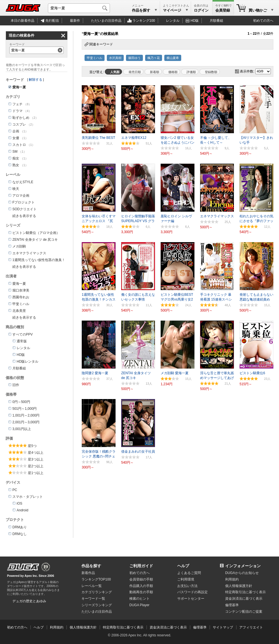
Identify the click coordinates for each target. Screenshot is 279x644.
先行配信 (52, 21)
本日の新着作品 (23, 21)
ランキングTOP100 (96, 579)
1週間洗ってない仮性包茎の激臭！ (39, 260)
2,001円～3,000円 (26, 422)
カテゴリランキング (97, 592)
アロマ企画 (21, 196)
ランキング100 (144, 21)
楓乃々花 (154, 58)
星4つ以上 (36, 453)
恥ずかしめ (21, 118)
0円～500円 (21, 402)
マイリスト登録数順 (210, 72)
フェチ (17, 104)
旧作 (16, 385)
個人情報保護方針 (239, 586)
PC (15, 490)
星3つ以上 (36, 459)
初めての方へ (263, 21)
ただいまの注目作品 (97, 612)
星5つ (32, 446)
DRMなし (20, 534)
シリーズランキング (97, 605)
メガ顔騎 (19, 246)
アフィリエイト (251, 627)
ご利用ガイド (141, 566)
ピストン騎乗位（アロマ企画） (36, 233)
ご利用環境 (186, 579)
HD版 (195, 21)
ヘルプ (183, 566)
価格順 (173, 72)
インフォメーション (243, 566)
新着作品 (88, 573)
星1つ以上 (36, 473)
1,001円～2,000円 (26, 415)
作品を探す (91, 566)
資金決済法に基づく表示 (168, 627)
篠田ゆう (134, 58)
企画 (16, 131)
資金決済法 (244, 599)
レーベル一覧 (92, 586)
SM (15, 152)
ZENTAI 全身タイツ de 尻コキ (35, 240)
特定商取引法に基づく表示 (123, 627)
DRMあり (20, 527)
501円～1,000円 (25, 409)
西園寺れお (21, 297)
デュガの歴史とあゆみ (29, 601)
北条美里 (19, 311)
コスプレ (19, 124)
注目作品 (106, 21)
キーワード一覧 (93, 599)
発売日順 (135, 72)
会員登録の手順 (141, 579)
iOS (19, 503)
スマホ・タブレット (28, 497)
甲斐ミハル (95, 58)
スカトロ (19, 145)
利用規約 (232, 579)
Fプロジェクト (24, 202)
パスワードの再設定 (192, 592)
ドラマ (17, 111)
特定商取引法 (245, 592)
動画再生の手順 (141, 592)
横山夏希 (173, 58)
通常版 (22, 341)
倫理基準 (232, 605)
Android (22, 510)
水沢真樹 (115, 58)
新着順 (155, 72)
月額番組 (216, 21)
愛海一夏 (19, 284)
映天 (16, 189)
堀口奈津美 (21, 290)
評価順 (191, 72)
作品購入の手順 (141, 586)
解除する (36, 80)
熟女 (16, 165)
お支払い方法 (187, 586)
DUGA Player (139, 605)
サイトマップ (223, 627)
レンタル (173, 21)
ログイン (201, 10)
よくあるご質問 (189, 573)
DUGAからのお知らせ (242, 573)
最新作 (75, 21)
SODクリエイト (25, 209)
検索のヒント (139, 599)
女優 (16, 138)
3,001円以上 (22, 429)
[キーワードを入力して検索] (79, 8)
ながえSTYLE (23, 182)
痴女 (16, 158)
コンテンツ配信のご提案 (244, 612)
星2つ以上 (36, 466)
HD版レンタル (27, 362)
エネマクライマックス (29, 253)
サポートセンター (191, 599)
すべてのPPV (23, 334)
